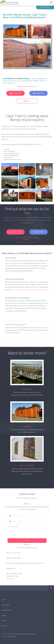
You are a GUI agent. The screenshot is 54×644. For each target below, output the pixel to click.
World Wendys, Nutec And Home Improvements (23, 634)
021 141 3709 (15, 93)
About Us (27, 389)
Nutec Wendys (6, 605)
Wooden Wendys (6, 610)
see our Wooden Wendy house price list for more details (31, 290)
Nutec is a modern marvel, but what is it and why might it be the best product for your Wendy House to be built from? (27, 471)
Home (3, 600)
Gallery (27, 426)
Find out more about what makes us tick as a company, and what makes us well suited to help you (27, 395)
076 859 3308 (39, 93)
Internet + (14, 637)
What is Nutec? (27, 466)
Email (27, 101)
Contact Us (5, 626)
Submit (27, 541)
